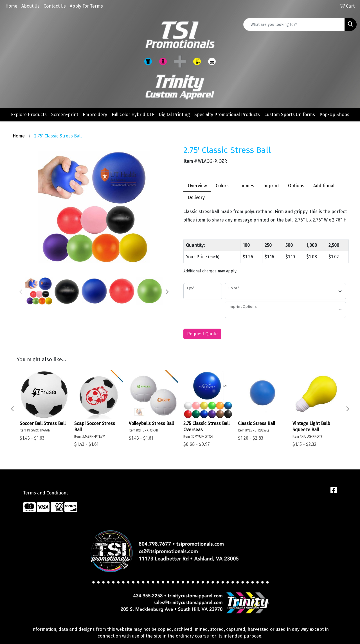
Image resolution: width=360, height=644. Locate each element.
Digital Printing (174, 115)
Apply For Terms (86, 6)
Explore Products (29, 115)
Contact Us (55, 6)
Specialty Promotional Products (227, 115)
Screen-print (65, 115)
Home (11, 6)
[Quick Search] (294, 24)
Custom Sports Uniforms (290, 115)
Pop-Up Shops (334, 115)
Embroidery (95, 115)
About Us (31, 6)
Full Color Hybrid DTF (133, 115)
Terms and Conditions (46, 493)
